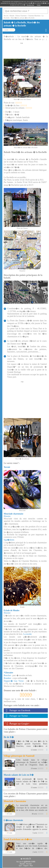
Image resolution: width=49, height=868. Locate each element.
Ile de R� (9, 737)
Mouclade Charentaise (15, 801)
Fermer (39, 5)
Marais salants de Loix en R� (19, 775)
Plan (31, 866)
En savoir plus (30, 5)
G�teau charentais (13, 820)
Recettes (29, 864)
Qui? (20, 866)
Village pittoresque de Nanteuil (19, 756)
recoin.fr (27, 859)
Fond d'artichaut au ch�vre (18, 839)
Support (26, 866)
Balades (22, 864)
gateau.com (30, 861)
